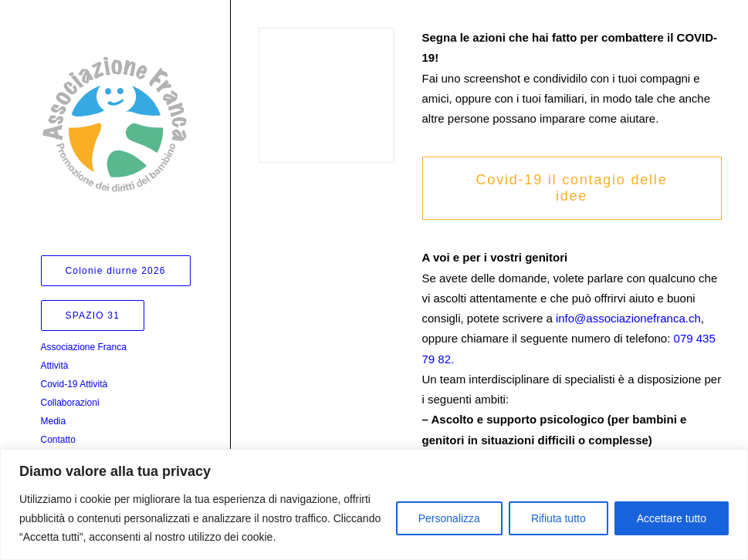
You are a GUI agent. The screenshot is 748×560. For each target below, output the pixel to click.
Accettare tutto (672, 518)
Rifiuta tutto (558, 518)
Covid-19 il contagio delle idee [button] (575, 188)
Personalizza (449, 518)
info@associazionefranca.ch (628, 318)
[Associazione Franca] (115, 124)
